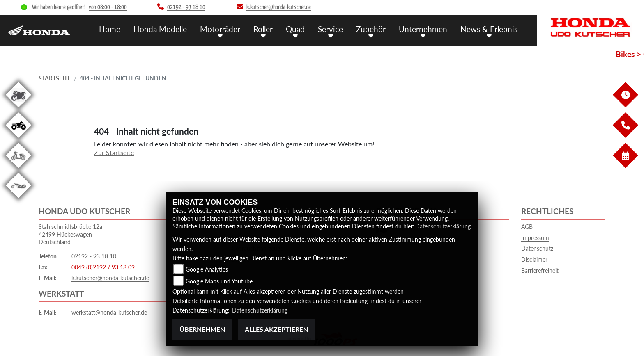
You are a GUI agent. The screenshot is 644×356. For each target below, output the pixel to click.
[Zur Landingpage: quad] (18, 139)
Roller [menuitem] (263, 29)
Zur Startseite (114, 152)
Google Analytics (207, 269)
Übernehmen (202, 329)
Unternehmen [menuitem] (423, 29)
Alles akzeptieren (276, 329)
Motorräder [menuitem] (220, 29)
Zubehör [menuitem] (371, 29)
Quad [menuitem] (295, 29)
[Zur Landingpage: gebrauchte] (18, 109)
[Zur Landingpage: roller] (18, 170)
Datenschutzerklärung (443, 226)
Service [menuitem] (330, 29)
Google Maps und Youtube (219, 281)
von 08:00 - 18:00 (108, 7)
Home (110, 29)
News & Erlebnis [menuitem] (489, 29)
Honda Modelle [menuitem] (160, 29)
